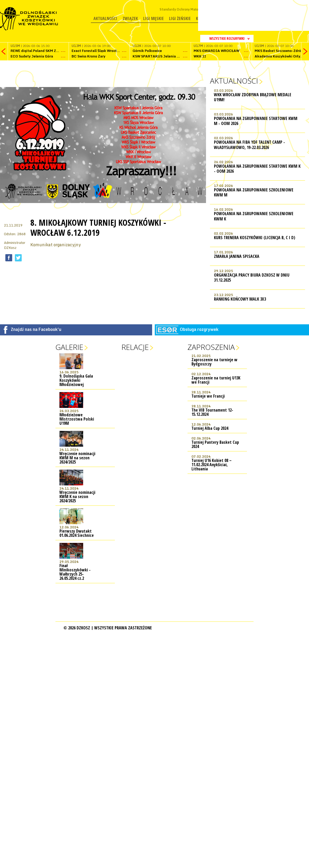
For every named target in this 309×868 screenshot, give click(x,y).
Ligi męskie (153, 18)
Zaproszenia (211, 347)
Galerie (69, 347)
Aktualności (105, 18)
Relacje (135, 347)
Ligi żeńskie (180, 18)
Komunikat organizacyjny (56, 245)
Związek (130, 18)
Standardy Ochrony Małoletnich (184, 9)
